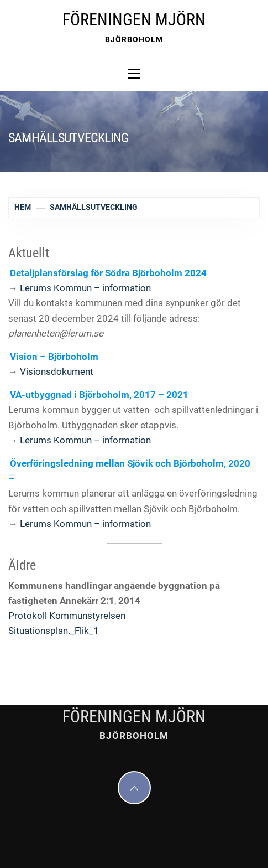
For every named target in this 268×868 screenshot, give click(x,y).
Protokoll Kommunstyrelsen (67, 616)
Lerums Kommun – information (85, 288)
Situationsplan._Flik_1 (54, 631)
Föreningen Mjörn (134, 20)
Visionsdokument (57, 371)
